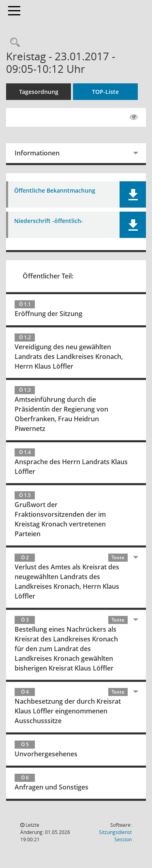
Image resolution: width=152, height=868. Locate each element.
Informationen (37, 153)
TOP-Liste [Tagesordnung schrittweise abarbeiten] (105, 92)
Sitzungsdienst (115, 836)
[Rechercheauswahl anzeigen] (13, 43)
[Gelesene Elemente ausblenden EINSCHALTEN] (134, 117)
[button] (133, 194)
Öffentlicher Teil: (48, 276)
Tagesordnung (39, 92)
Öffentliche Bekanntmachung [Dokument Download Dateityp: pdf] (55, 191)
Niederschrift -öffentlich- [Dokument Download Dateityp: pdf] (49, 221)
